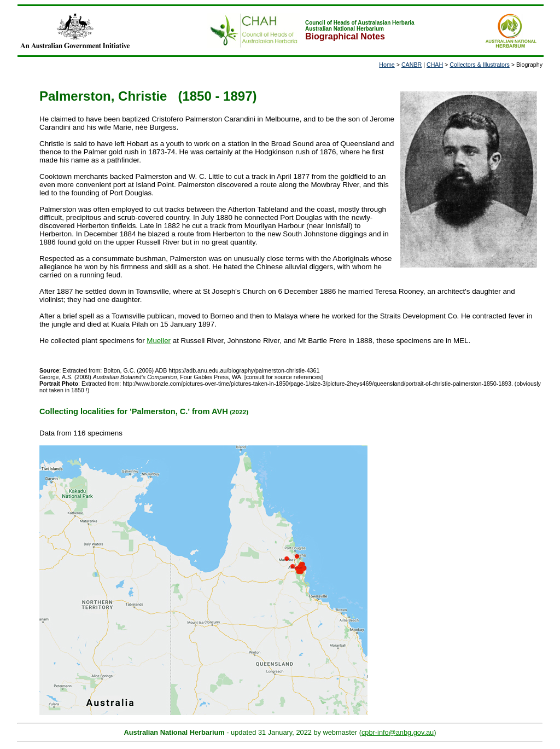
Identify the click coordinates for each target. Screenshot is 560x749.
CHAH (435, 65)
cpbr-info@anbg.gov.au (398, 732)
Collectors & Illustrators (480, 65)
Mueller (159, 341)
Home (387, 65)
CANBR (412, 65)
